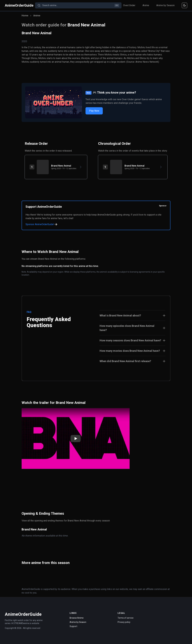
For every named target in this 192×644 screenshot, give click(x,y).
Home (25, 16)
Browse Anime (77, 618)
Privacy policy (124, 622)
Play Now (94, 111)
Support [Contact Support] (73, 626)
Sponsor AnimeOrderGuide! (42, 224)
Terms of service (126, 618)
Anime (146, 5)
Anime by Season (165, 5)
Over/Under (129, 5)
